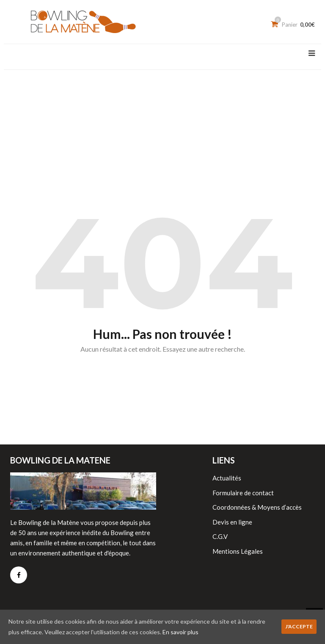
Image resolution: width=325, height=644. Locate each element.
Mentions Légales (238, 551)
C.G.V (220, 536)
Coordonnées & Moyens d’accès (257, 507)
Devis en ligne (232, 522)
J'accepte (299, 626)
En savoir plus (180, 632)
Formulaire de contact (243, 493)
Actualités (227, 478)
